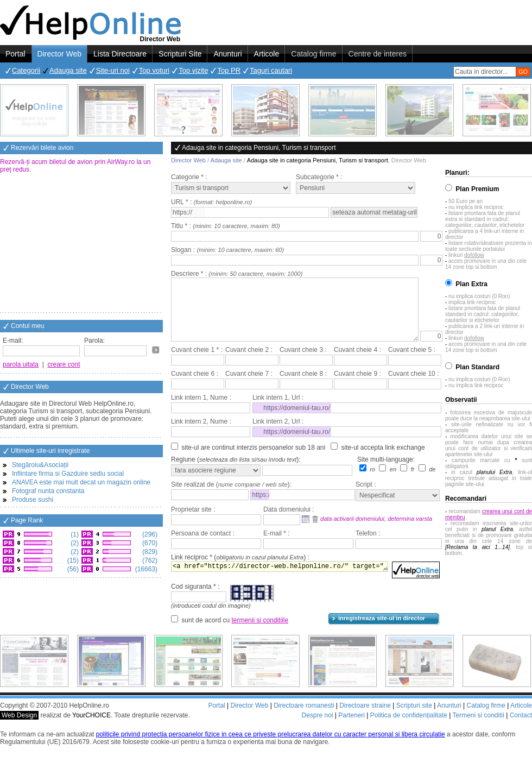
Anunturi (227, 54)
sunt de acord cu (235, 633)
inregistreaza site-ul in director (382, 631)
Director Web (59, 54)
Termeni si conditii (478, 728)
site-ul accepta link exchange (383, 461)
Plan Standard (477, 367)
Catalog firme (313, 54)
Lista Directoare (120, 54)
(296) (149, 534)
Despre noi (317, 728)
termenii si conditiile (260, 633)
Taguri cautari (271, 70)
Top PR (229, 70)
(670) (149, 543)
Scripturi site (414, 718)
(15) (72, 560)
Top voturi (154, 70)
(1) (74, 534)
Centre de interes (378, 54)
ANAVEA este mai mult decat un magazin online (81, 482)
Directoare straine (365, 718)
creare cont (64, 364)
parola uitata (21, 364)
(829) (149, 552)
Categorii (26, 70)
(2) (74, 543)
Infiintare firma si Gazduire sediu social (68, 474)
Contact (521, 728)
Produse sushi (33, 500)
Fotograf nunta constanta (48, 491)
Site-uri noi (113, 70)
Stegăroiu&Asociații (40, 465)
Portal (15, 54)
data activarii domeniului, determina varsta (376, 532)
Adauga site (68, 70)
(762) (149, 560)
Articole (267, 54)
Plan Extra (471, 284)
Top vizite (193, 70)
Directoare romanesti (304, 718)
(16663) (145, 569)
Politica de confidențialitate (409, 728)
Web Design (19, 728)
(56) (72, 569)
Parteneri (351, 728)
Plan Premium (477, 189)
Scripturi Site (180, 54)
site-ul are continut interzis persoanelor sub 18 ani (253, 461)
